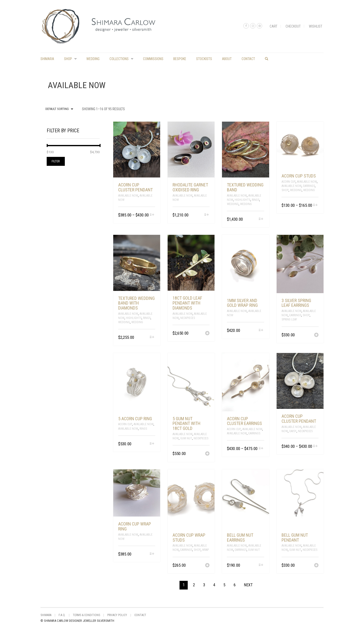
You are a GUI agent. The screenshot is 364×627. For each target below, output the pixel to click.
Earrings (309, 186)
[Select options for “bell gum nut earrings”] (261, 565)
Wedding (93, 59)
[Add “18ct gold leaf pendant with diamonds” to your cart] (207, 334)
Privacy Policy (117, 615)
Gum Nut (186, 438)
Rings (255, 200)
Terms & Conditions (86, 615)
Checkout (293, 26)
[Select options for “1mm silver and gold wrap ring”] (261, 331)
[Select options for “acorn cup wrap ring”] (152, 554)
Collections (119, 59)
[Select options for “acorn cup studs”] (315, 205)
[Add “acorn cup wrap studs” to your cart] (207, 566)
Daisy (293, 431)
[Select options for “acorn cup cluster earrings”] (261, 449)
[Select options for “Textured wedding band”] (261, 219)
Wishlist (316, 26)
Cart (273, 26)
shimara (47, 59)
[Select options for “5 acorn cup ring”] (152, 444)
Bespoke (180, 59)
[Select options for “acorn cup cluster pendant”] (152, 215)
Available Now (128, 196)
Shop (68, 59)
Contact (248, 59)
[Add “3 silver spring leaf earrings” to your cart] (316, 335)
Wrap (205, 550)
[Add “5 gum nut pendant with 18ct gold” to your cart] (207, 454)
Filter (56, 161)
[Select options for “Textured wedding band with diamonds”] (152, 337)
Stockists (204, 59)
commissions (153, 59)
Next (248, 585)
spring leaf (289, 319)
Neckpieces (188, 318)
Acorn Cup (289, 182)
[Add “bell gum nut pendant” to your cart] (316, 566)
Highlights (242, 200)
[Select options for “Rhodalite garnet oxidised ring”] (206, 215)
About (227, 59)
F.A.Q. (62, 615)
